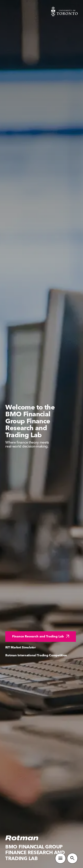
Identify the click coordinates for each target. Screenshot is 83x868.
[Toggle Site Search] (72, 858)
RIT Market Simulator (20, 647)
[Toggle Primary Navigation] (60, 858)
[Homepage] (22, 838)
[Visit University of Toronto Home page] (64, 11)
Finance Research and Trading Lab (41, 637)
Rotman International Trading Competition (36, 655)
